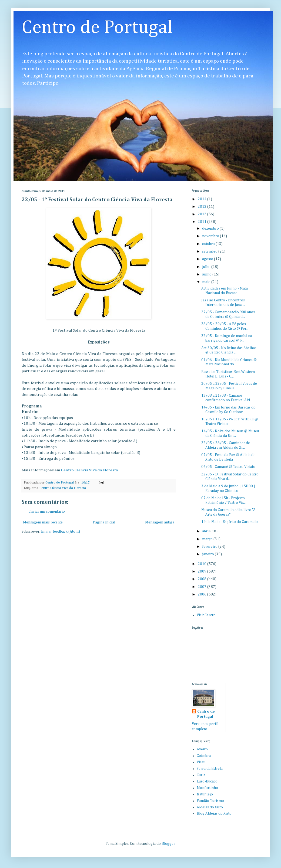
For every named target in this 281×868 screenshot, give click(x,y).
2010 (203, 564)
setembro (210, 251)
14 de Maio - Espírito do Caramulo (230, 522)
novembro (211, 236)
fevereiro (210, 547)
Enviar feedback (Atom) (61, 532)
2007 (203, 587)
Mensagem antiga (160, 522)
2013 (203, 207)
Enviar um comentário (47, 512)
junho (207, 274)
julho (207, 267)
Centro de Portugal (97, 28)
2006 (203, 594)
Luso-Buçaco (207, 781)
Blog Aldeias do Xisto (214, 813)
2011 (203, 222)
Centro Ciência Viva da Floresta (89, 470)
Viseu (201, 762)
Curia (201, 775)
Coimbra (204, 756)
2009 (203, 571)
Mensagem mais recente (43, 522)
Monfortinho (207, 788)
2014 (203, 199)
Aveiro (202, 749)
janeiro (208, 554)
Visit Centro (206, 615)
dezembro (211, 229)
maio (207, 282)
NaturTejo (205, 794)
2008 (203, 579)
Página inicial (104, 522)
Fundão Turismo (210, 801)
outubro (209, 244)
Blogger (168, 844)
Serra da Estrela (210, 769)
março (208, 539)
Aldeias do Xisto (210, 807)
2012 (203, 214)
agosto (208, 259)
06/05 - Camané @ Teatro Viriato (228, 467)
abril (206, 531)
